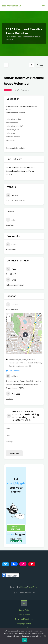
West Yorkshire (23, 90)
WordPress (33, 587)
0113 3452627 (11, 274)
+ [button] (9, 316)
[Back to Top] (24, 603)
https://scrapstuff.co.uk (15, 200)
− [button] (9, 320)
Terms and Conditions (24, 619)
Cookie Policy (24, 610)
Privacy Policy (24, 615)
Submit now (14, 453)
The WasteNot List (12, 6)
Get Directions (13, 371)
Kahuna (23, 587)
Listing (13, 37)
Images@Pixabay (24, 624)
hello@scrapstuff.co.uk (15, 285)
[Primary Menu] (43, 5)
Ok (25, 640)
